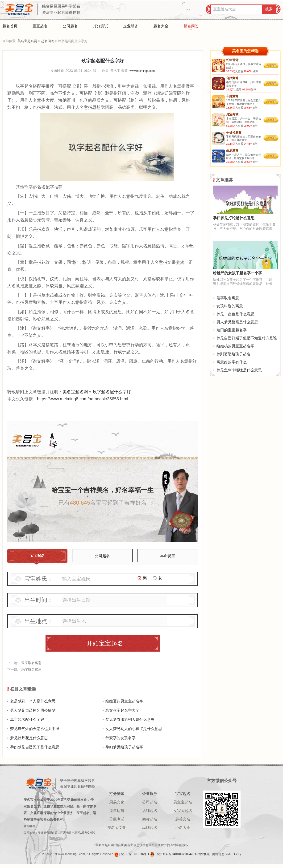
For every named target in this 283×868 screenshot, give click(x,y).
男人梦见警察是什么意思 (237, 322)
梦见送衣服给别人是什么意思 (130, 720)
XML (229, 854)
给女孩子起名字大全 (122, 710)
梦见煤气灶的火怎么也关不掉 (35, 729)
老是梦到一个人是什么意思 (33, 701)
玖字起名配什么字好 (112, 392)
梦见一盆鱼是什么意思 (235, 314)
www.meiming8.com (142, 71)
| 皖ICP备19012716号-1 (135, 854)
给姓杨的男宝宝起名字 (235, 346)
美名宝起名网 (27, 41)
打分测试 (100, 26)
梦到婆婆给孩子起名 (233, 354)
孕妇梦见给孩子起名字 (124, 747)
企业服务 (131, 26)
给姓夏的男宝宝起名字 (124, 701)
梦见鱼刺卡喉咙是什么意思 (239, 370)
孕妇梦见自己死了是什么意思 (35, 747)
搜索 (269, 9)
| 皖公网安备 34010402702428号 (176, 854)
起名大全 (161, 26)
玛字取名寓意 (31, 669)
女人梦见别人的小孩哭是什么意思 (134, 729)
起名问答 (191, 26)
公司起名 (70, 26)
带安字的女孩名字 (121, 738)
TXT (237, 854)
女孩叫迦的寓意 (230, 306)
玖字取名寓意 (31, 663)
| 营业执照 (203, 854)
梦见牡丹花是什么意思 (29, 738)
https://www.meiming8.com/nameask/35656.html (83, 399)
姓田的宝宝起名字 (232, 330)
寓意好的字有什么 (232, 362)
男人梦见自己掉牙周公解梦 (33, 710)
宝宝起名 (40, 26)
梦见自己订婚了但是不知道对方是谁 (247, 338)
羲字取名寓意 (228, 298)
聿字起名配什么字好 (27, 720)
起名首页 (10, 26)
